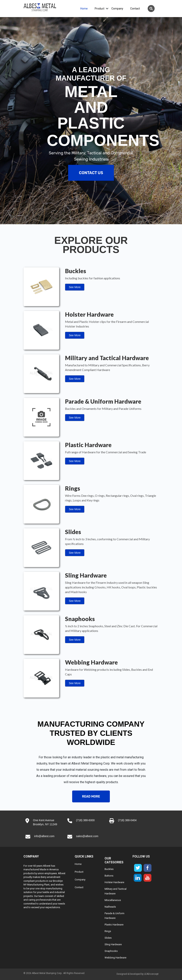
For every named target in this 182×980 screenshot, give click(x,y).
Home (84, 9)
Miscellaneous (113, 900)
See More (75, 287)
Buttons (109, 876)
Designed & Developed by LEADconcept (138, 974)
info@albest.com (44, 836)
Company (117, 9)
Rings (108, 931)
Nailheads (110, 907)
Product (100, 9)
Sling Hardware (113, 944)
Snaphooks (111, 951)
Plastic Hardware (114, 925)
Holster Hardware (114, 882)
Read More (91, 796)
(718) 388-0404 (127, 820)
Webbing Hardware (115, 958)
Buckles (109, 869)
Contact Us (91, 173)
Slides (108, 938)
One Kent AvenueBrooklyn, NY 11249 (45, 822)
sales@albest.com (87, 836)
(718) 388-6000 (85, 820)
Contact (135, 9)
